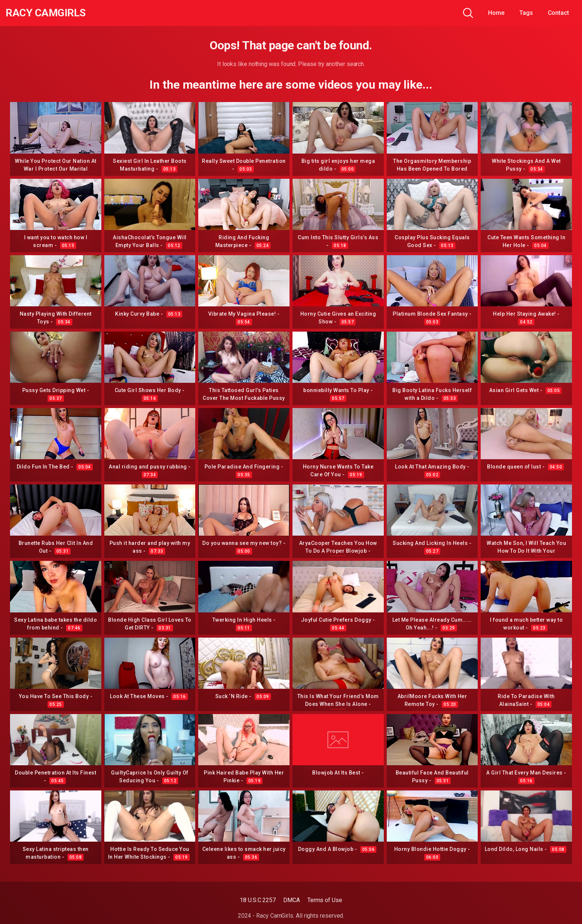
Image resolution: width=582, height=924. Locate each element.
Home (496, 13)
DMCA (292, 900)
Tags (526, 13)
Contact (558, 13)
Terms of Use (325, 900)
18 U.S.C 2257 (258, 900)
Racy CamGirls (46, 13)
